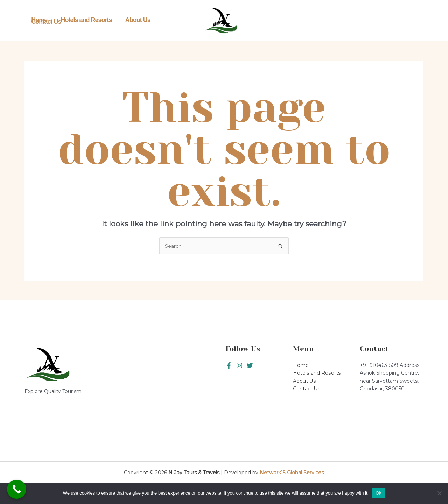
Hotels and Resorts (82, 21)
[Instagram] (250, 366)
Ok (379, 493)
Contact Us (169, 21)
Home (38, 21)
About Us (131, 21)
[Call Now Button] (17, 489)
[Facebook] (229, 366)
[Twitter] (239, 366)
